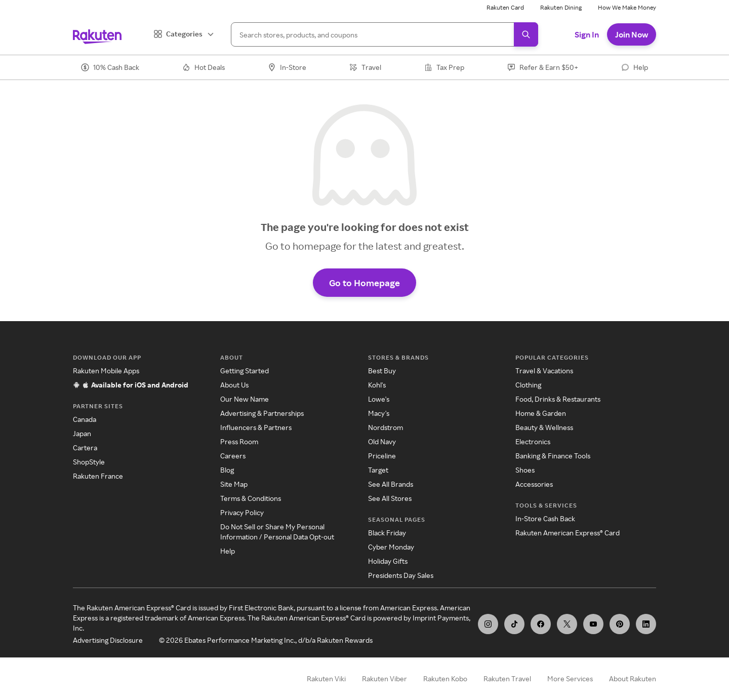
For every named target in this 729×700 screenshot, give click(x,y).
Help (228, 551)
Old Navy (382, 441)
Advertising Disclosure (108, 640)
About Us (234, 385)
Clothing (528, 385)
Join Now (632, 34)
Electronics (533, 441)
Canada (85, 419)
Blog (227, 470)
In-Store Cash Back (545, 518)
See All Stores (390, 498)
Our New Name (245, 399)
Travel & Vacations (544, 371)
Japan (82, 433)
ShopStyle (89, 462)
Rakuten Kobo (445, 678)
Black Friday (387, 533)
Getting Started (245, 371)
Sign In (587, 34)
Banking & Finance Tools (553, 456)
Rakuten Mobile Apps (106, 371)
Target (378, 470)
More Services (570, 678)
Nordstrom (386, 427)
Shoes (525, 470)
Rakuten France (98, 476)
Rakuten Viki (326, 678)
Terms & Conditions (251, 498)
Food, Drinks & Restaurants (558, 399)
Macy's (379, 413)
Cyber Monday (391, 547)
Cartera (85, 448)
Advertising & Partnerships (262, 413)
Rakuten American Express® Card (568, 533)
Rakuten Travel (507, 678)
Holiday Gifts (388, 561)
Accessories (534, 484)
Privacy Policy (242, 512)
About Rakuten (633, 678)
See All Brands (391, 484)
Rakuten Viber (384, 678)
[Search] (384, 34)
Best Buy (382, 371)
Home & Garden (541, 413)
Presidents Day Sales (401, 575)
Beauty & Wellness (544, 427)
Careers (233, 456)
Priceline (382, 456)
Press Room (239, 441)
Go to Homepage (364, 283)
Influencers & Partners (256, 427)
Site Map (234, 484)
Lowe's (379, 399)
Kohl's (377, 385)
